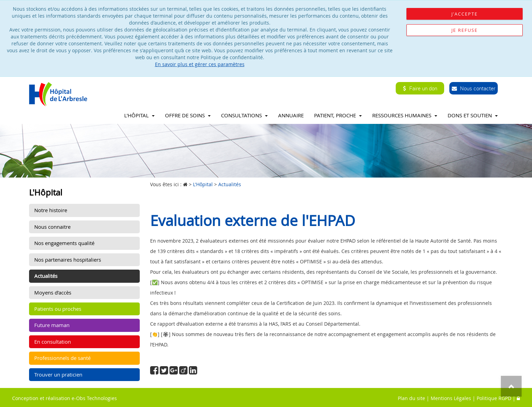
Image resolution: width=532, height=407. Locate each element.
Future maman (52, 325)
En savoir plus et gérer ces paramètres (200, 64)
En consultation (53, 342)
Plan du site (411, 398)
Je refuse (465, 30)
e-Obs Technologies (94, 398)
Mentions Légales (451, 398)
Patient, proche (338, 115)
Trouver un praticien (58, 374)
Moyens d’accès (53, 292)
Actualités (46, 276)
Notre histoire (51, 210)
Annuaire (291, 115)
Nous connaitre (52, 227)
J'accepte (465, 14)
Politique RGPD (494, 398)
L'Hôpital (139, 115)
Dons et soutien (473, 115)
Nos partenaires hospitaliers (68, 260)
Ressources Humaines (405, 115)
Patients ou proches (58, 309)
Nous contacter (474, 88)
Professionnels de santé (62, 358)
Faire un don (420, 88)
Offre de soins (188, 115)
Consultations (244, 115)
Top (511, 386)
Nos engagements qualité (64, 243)
